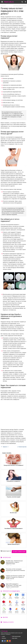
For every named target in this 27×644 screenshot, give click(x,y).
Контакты (4, 638)
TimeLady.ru (9, 2)
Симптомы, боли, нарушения (20, 6)
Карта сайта (15, 638)
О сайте (3, 636)
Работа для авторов (16, 636)
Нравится (5, 447)
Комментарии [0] (22, 447)
